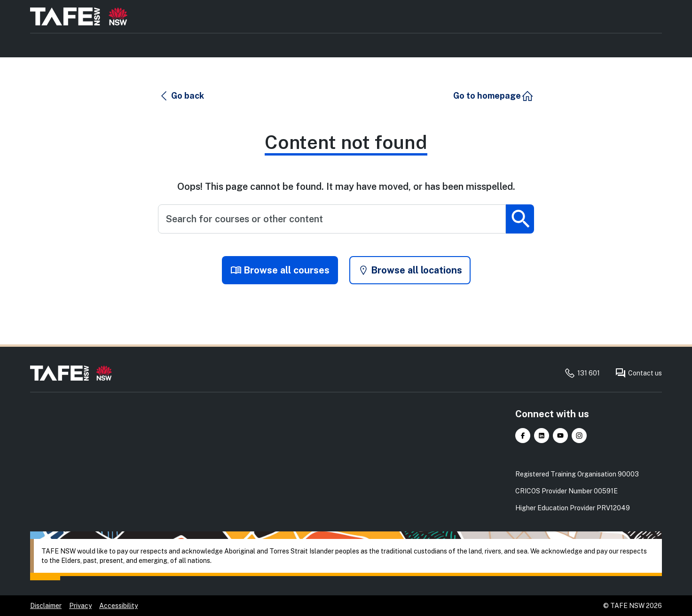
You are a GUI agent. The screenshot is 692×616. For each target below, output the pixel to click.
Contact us (638, 373)
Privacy (80, 606)
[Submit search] (520, 219)
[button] (181, 96)
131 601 (582, 373)
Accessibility (118, 606)
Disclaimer (46, 606)
